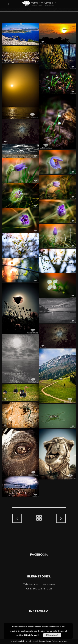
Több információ (32, 635)
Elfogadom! (52, 635)
